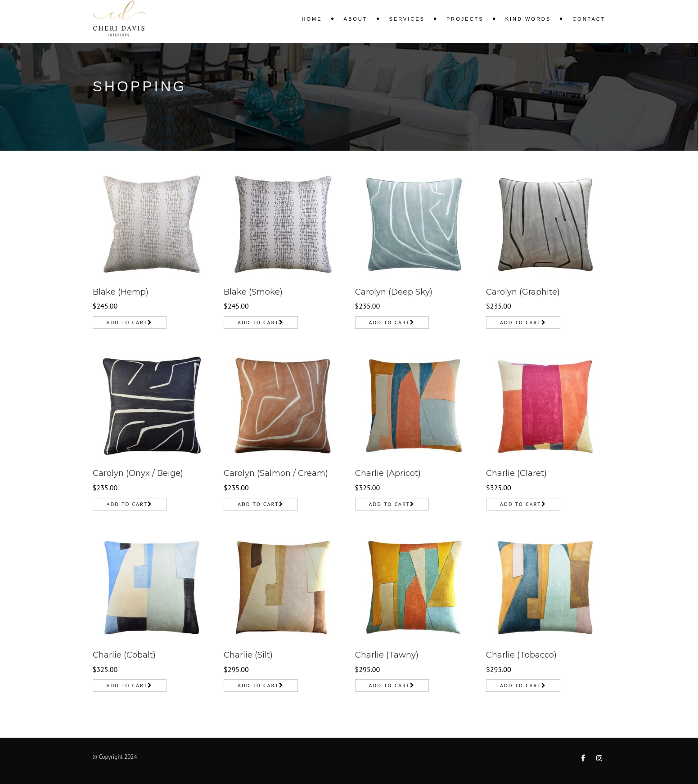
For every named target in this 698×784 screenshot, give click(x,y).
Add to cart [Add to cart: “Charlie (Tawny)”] (390, 685)
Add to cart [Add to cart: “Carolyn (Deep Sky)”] (390, 322)
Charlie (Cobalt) (124, 655)
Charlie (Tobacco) (521, 655)
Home (312, 19)
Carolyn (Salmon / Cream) (276, 473)
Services (407, 19)
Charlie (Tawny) (387, 655)
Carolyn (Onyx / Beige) (138, 473)
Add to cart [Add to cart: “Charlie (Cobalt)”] (127, 685)
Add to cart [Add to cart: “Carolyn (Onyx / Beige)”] (127, 504)
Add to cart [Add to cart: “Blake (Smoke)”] (258, 322)
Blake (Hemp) (121, 292)
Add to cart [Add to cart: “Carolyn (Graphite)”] (521, 322)
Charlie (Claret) (516, 473)
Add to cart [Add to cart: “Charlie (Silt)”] (258, 685)
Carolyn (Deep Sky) (394, 292)
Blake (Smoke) (253, 292)
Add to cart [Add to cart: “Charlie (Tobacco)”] (521, 685)
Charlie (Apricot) (388, 473)
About (356, 19)
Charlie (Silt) (248, 655)
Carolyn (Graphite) (523, 292)
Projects (465, 19)
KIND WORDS (528, 19)
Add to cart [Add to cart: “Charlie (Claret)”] (521, 504)
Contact (589, 19)
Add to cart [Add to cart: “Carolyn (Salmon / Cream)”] (258, 504)
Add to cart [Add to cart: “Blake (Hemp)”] (127, 322)
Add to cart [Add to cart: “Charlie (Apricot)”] (390, 504)
